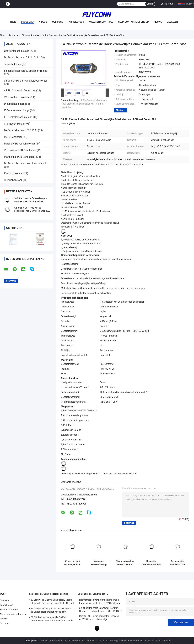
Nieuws (158, 22)
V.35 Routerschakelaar (17, 97)
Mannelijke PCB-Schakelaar (20, 157)
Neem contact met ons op (133, 22)
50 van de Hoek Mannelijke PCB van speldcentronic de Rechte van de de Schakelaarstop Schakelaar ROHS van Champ (72, 563)
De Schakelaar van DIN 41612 (21, 58)
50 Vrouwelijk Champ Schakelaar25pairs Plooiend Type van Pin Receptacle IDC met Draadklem (52, 602)
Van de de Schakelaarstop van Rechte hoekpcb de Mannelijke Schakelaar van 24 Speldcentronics (99, 563)
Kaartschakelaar (13, 173)
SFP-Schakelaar (13, 180)
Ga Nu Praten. (168, 4)
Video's (43, 22)
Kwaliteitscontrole (101, 22)
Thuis (13, 22)
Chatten (120, 110)
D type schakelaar (76, 474)
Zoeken (150, 4)
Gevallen (172, 22)
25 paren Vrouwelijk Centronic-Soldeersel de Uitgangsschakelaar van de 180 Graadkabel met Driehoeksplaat (52, 611)
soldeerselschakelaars (125, 474)
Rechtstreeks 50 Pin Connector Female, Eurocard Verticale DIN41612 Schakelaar (100, 601)
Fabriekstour (76, 22)
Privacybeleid (32, 641)
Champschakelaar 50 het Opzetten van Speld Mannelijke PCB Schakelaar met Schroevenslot (125, 563)
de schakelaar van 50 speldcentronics (26, 71)
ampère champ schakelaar (100, 474)
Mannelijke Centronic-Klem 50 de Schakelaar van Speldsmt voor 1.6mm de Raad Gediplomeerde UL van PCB (151, 563)
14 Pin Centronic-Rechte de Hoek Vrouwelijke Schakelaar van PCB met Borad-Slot (84, 104)
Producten (28, 22)
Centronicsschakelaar (16, 51)
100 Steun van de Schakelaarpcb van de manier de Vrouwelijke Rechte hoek (30, 201)
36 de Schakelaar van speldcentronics (26, 81)
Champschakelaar (31, 35)
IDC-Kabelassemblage (17, 110)
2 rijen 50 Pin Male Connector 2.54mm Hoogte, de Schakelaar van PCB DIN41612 (101, 610)
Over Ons (58, 22)
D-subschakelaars (14, 104)
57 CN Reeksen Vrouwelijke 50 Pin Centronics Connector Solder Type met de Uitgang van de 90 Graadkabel (52, 619)
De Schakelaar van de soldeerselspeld (26, 164)
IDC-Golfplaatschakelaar (18, 117)
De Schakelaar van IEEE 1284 (21, 130)
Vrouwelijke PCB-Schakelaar (20, 150)
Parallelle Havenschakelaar (19, 144)
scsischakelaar (13, 64)
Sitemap (4, 623)
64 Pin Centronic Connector (20, 91)
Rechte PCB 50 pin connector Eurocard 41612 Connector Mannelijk (99, 618)
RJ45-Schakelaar (14, 137)
